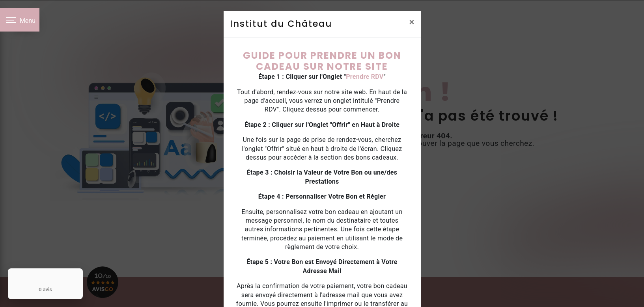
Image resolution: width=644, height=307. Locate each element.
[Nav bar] (20, 20)
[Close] (412, 22)
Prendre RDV (365, 77)
